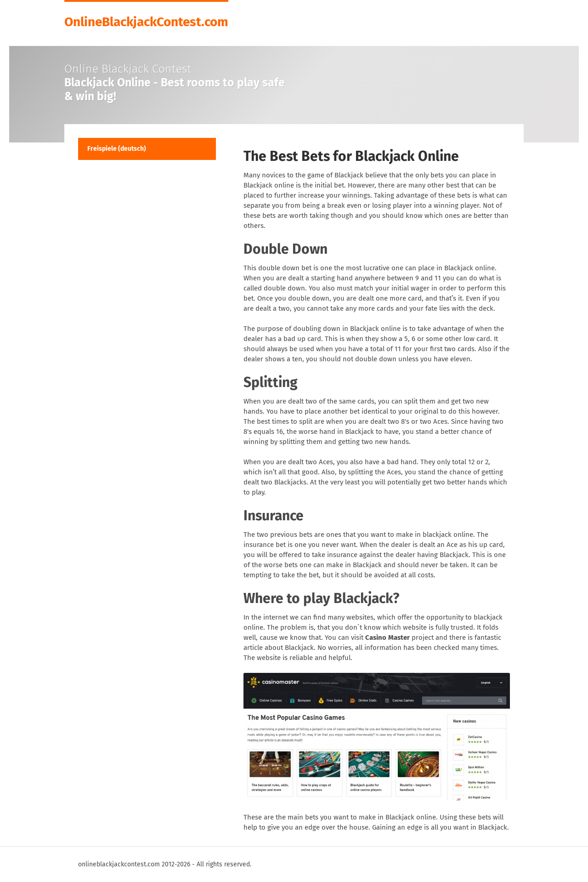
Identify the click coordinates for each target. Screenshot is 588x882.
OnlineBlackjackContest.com (146, 21)
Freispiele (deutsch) (117, 149)
